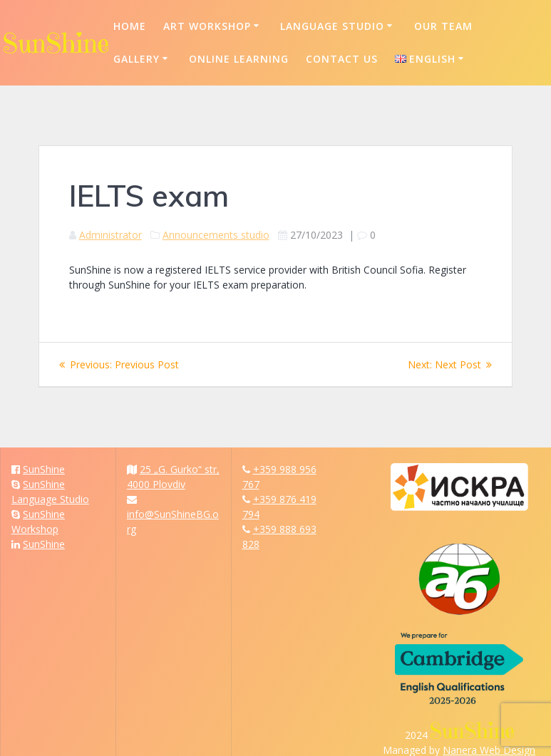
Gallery (137, 59)
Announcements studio (216, 235)
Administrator (110, 235)
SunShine (44, 469)
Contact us (342, 59)
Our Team (443, 26)
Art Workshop (207, 26)
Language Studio (332, 26)
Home (130, 26)
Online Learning (239, 59)
